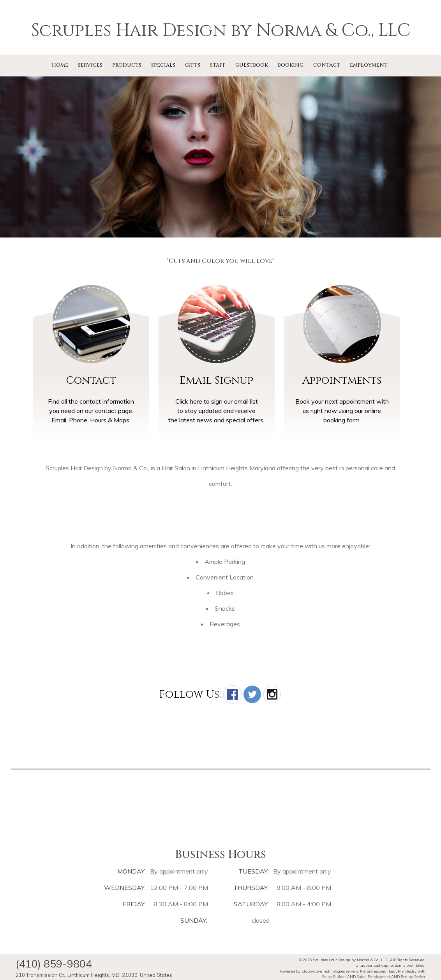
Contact (327, 65)
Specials (163, 65)
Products (127, 65)
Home (60, 65)
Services (90, 65)
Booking (291, 65)
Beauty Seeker (413, 976)
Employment (369, 65)
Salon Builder (334, 976)
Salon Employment (373, 976)
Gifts (193, 65)
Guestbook (252, 65)
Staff (218, 65)
